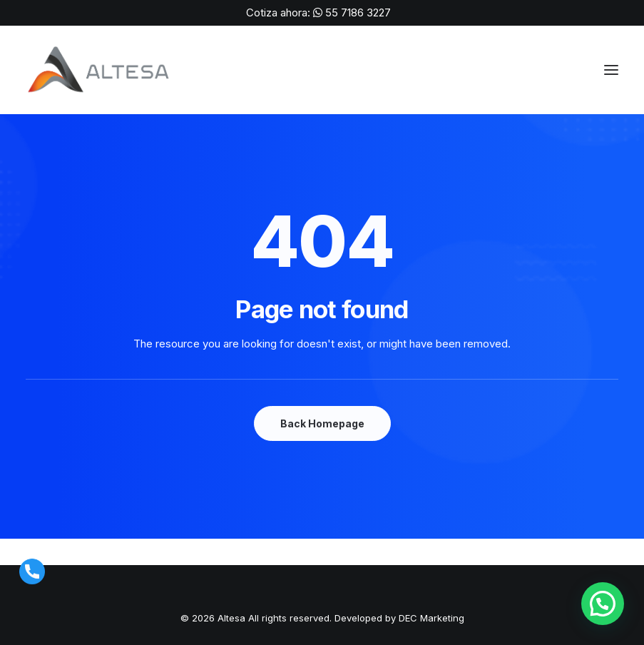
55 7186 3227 (358, 12)
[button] (603, 604)
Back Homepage (322, 423)
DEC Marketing (431, 618)
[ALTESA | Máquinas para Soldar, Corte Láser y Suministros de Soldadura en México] (100, 70)
